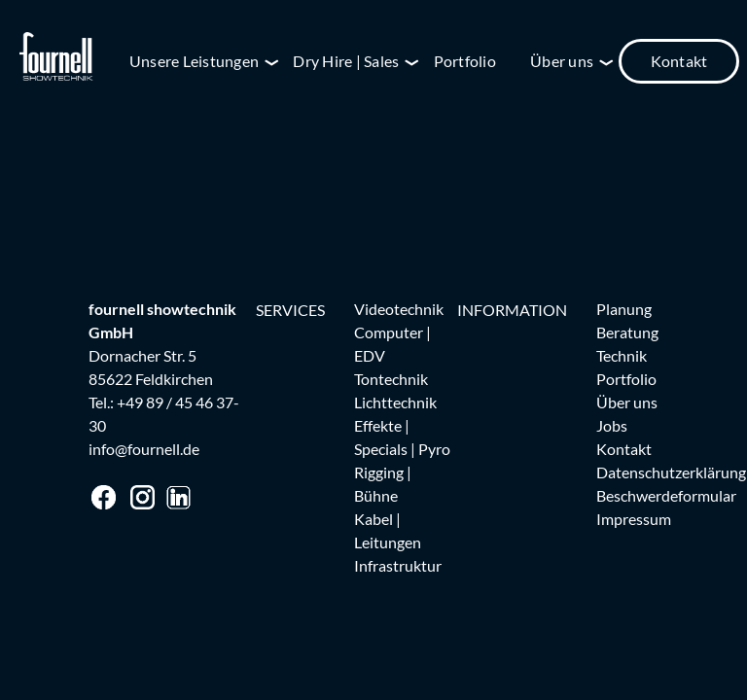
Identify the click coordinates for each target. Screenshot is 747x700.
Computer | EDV (392, 344)
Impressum (634, 519)
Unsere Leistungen (194, 61)
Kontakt (679, 61)
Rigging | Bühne (383, 484)
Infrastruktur (398, 565)
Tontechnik (391, 379)
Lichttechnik (395, 402)
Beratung (627, 332)
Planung (624, 309)
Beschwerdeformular (666, 495)
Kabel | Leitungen (388, 530)
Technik (622, 355)
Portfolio (465, 61)
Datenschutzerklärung (671, 472)
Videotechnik (399, 309)
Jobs (612, 425)
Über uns (562, 61)
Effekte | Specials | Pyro (402, 437)
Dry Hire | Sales (346, 61)
